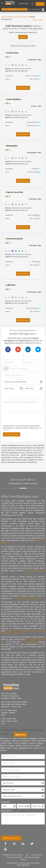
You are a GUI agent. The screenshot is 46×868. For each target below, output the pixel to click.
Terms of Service (37, 855)
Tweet (40, 20)
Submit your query (12, 434)
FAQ (27, 855)
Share (35, 20)
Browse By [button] (24, 3)
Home (4, 17)
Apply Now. (21, 735)
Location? (5, 802)
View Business (23, 88)
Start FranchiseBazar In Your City (15, 9)
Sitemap (24, 859)
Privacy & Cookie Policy (14, 857)
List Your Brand (34, 9)
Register (40, 4)
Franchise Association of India (12, 855)
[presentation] (19, 418)
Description (6, 811)
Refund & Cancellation (32, 857)
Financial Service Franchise (18, 17)
